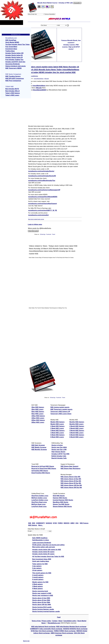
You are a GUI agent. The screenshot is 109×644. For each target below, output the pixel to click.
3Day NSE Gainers (38, 407)
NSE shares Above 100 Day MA (71, 485)
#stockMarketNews (39, 79)
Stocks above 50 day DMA (41, 602)
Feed (59, 617)
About (60, 621)
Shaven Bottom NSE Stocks (62, 506)
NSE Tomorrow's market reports (61, 409)
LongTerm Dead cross (39, 506)
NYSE (55, 523)
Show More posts (33, 231)
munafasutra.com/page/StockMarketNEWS (43, 197)
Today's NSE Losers (12, 95)
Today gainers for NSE (40, 564)
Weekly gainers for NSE (40, 582)
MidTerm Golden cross (39, 498)
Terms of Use (36, 621)
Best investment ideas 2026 (42, 559)
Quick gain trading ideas (41, 561)
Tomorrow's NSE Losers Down (61, 414)
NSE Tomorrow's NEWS (14, 68)
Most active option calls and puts (44, 547)
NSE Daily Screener (38, 445)
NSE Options (33, 525)
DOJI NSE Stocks (59, 496)
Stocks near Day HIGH (59, 447)
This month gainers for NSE (42, 573)
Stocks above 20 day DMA (41, 600)
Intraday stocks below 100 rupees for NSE (47, 550)
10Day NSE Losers (38, 418)
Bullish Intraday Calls (59, 456)
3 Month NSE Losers (77, 433)
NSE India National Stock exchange (44, 627)
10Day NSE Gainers (38, 416)
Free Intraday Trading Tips (14, 60)
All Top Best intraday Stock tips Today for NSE (48, 557)
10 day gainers (37, 570)
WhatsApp (43, 234)
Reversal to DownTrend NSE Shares (44, 469)
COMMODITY (40, 523)
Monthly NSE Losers (77, 424)
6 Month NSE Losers (77, 437)
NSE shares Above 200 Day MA (71, 487)
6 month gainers (38, 579)
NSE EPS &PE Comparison (15, 78)
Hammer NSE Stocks (60, 498)
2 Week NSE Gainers (58, 426)
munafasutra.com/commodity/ (39, 215)
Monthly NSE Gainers (77, 422)
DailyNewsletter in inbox (41, 540)
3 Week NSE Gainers (58, 431)
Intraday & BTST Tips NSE (60, 454)
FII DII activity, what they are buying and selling (48, 545)
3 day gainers (37, 566)
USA (77, 523)
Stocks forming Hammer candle (43, 609)
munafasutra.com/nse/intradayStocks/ (41, 171)
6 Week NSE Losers (57, 437)
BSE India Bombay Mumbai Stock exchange (71, 627)
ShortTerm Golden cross (40, 496)
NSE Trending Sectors (13, 76)
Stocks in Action (57, 445)
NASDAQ (49, 523)
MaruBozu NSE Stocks (61, 502)
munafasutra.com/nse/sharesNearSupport (43, 204)
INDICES (67, 523)
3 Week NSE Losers (57, 433)
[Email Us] (48, 7)
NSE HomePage (11, 40)
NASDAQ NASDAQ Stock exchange (75, 629)
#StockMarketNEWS (39, 90)
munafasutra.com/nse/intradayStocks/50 (42, 176)
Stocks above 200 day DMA (42, 605)
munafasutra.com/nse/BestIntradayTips (42, 181)
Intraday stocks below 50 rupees (43, 552)
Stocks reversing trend (40, 591)
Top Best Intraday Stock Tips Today (18, 44)
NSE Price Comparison (13, 81)
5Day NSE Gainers (38, 412)
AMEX (72, 523)
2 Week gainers (38, 584)
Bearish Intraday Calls (59, 458)
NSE (30, 523)
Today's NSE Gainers (13, 93)
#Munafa (47, 79)
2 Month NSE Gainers (77, 426)
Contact (55, 621)
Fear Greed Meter (11, 47)
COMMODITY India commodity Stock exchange (46, 629)
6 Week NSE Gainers (58, 435)
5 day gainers (37, 568)
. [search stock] (68, 25)
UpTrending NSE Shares (40, 471)
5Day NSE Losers (37, 414)
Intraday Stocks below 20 (14, 57)
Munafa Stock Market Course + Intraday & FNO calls (55, 3)
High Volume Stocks (58, 452)
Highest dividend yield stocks (16, 66)
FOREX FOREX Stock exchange (65, 631)
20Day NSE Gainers (38, 420)
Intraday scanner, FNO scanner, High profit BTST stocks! (71, 47)
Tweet (54, 234)
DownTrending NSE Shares (41, 473)
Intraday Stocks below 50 (14, 55)
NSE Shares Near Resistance (70, 469)
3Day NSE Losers (37, 409)
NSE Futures (84, 523)
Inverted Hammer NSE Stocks (63, 500)
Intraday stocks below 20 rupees (43, 554)
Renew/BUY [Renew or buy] (77, 3)
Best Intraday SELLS (12, 91)
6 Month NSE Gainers (77, 435)
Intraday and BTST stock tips (15, 62)
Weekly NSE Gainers (58, 422)
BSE (34, 523)
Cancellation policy (70, 621)
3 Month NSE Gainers (77, 431)
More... (41, 525)
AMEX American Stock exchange (62, 633)
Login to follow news (35, 224)
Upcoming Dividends (13, 64)
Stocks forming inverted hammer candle (46, 611)
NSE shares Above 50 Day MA (71, 483)
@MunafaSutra (33, 76)
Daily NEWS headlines (40, 538)
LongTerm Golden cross (40, 500)
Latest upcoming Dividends (42, 543)
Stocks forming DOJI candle (42, 607)
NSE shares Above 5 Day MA (70, 477)
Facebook (49, 234)
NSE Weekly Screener (39, 447)
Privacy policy (46, 621)
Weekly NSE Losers (57, 424)
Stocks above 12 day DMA (41, 598)
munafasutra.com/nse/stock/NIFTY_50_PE (43, 210)
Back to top (26, 641)
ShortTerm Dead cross (39, 502)
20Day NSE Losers (38, 422)
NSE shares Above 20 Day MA (71, 481)
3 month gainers (38, 577)
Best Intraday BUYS (12, 89)
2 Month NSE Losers (77, 428)
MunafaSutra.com (54, 623)
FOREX (60, 523)
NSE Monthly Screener (39, 450)
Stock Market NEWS (12, 42)
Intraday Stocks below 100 (14, 53)
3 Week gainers (38, 586)
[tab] (39, 7)
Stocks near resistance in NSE (43, 595)
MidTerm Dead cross (39, 504)
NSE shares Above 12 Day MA (71, 479)
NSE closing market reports (60, 407)
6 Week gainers (38, 589)
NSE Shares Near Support (69, 466)
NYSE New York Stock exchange (42, 631)
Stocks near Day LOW (59, 450)
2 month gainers (38, 575)
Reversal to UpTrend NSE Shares (43, 466)
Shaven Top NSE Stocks (61, 504)
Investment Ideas (11, 49)
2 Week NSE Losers (57, 428)
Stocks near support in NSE (42, 593)
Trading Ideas (10, 51)
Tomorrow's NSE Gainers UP (60, 412)
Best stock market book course (36, 219)
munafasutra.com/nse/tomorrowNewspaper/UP (44, 190)
